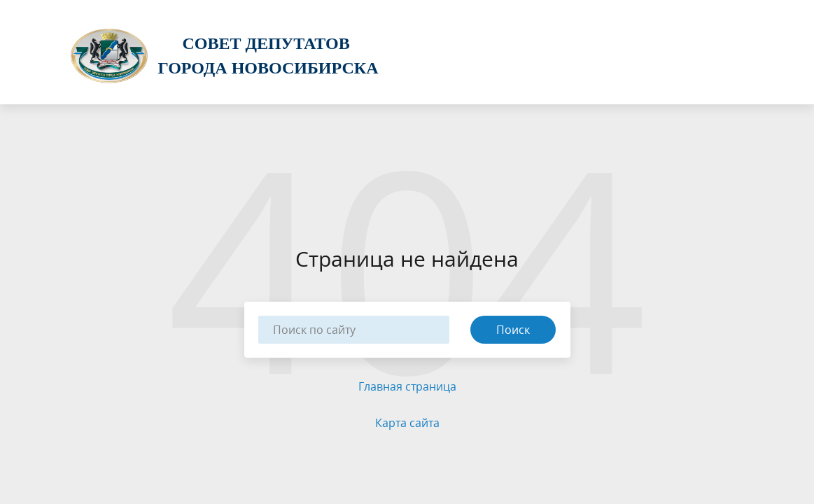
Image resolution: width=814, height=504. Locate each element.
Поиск (513, 330)
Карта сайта (407, 423)
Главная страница (407, 386)
